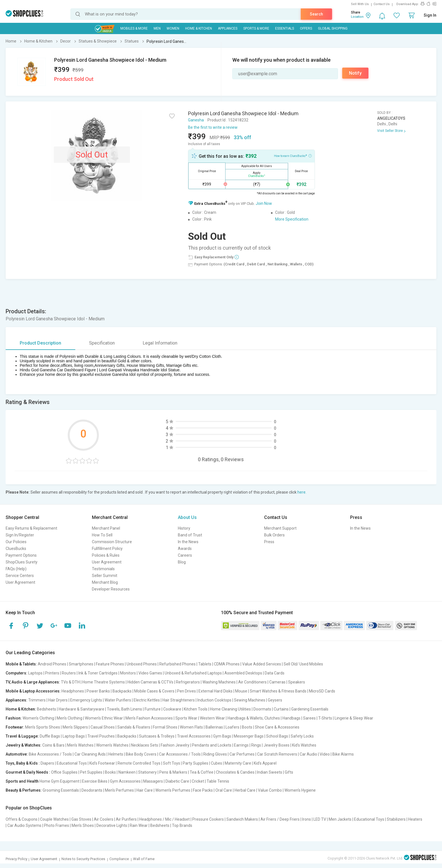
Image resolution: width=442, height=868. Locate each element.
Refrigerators (188, 682)
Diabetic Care (177, 781)
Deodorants (92, 790)
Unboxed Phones (142, 664)
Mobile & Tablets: (21, 664)
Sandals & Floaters (134, 727)
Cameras (277, 682)
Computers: (16, 673)
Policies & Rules (106, 555)
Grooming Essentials (61, 790)
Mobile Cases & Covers (154, 691)
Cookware (172, 709)
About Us (187, 517)
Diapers (47, 763)
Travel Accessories (194, 736)
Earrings (241, 745)
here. (302, 492)
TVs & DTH (70, 682)
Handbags (291, 718)
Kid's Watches (304, 745)
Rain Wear (139, 825)
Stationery (147, 772)
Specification (102, 343)
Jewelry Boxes (277, 745)
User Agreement (20, 582)
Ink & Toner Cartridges (98, 673)
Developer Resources (111, 589)
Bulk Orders (274, 535)
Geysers (275, 700)
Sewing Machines (250, 700)
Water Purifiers (118, 700)
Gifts (289, 772)
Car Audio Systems (24, 825)
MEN (157, 28)
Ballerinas (214, 727)
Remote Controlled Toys (139, 763)
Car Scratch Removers (277, 754)
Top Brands (182, 825)
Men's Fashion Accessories (149, 718)
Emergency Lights (86, 700)
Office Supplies (64, 772)
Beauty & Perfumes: (24, 790)
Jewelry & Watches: (24, 745)
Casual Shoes (103, 727)
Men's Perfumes (119, 790)
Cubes (216, 763)
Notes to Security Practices (83, 859)
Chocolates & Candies (235, 772)
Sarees (309, 718)
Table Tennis (218, 781)
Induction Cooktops (214, 700)
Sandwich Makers (242, 819)
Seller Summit (105, 576)
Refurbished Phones (177, 664)
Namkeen (127, 772)
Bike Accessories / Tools (50, 754)
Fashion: (14, 718)
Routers (69, 673)
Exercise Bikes (95, 781)
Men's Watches (80, 745)
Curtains (281, 709)
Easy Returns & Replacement (31, 528)
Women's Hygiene (300, 790)
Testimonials (103, 569)
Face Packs (203, 790)
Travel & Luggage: (22, 736)
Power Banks (98, 691)
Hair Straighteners (179, 700)
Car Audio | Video (315, 754)
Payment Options (21, 555)
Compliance (119, 859)
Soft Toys (172, 763)
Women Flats (191, 727)
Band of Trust (190, 535)
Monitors (128, 673)
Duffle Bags (50, 736)
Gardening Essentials (310, 709)
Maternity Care (238, 763)
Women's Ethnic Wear (104, 718)
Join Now (264, 203)
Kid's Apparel (265, 763)
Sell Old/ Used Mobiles (303, 664)
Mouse (241, 691)
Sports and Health (22, 781)
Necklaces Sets (145, 745)
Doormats (262, 709)
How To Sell (102, 535)
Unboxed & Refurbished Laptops (193, 673)
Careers (185, 555)
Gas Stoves (81, 819)
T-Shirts (325, 718)
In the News (188, 542)
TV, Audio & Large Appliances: (33, 682)
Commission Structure (112, 542)
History (184, 528)
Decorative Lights (112, 825)
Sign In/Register (20, 535)
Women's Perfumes (173, 790)
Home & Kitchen (199, 28)
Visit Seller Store (390, 131)
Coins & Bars (53, 745)
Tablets (205, 664)
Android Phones (52, 664)
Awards (185, 549)
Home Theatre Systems (104, 682)
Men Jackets (340, 819)
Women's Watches (112, 745)
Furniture (153, 709)
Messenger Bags (249, 736)
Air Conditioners (252, 682)
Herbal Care (245, 790)
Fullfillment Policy (107, 549)
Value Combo (270, 790)
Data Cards (275, 673)
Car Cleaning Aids (90, 754)
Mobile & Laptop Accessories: (33, 691)
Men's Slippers (75, 727)
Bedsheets (47, 709)
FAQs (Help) (16, 569)
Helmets (116, 754)
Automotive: (17, 754)
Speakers (297, 682)
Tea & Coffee (202, 772)
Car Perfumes (242, 754)
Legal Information (160, 343)
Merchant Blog (105, 582)
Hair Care (145, 790)
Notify (355, 73)
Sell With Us (360, 4)
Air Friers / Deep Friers (280, 819)
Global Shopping (333, 28)
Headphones (73, 691)
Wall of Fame (144, 859)
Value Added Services (262, 664)
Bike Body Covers (141, 754)
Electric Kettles (147, 700)
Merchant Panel (106, 528)
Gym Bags (222, 736)
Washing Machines (219, 682)
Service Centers (20, 576)
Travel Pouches (101, 736)
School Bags (277, 736)
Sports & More (256, 28)
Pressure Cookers (208, 819)
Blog (182, 562)
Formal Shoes (165, 727)
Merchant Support (280, 528)
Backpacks (122, 691)
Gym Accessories (125, 781)
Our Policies (16, 542)
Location (357, 17)
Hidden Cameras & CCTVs (150, 682)
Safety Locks (302, 736)
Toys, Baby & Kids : (23, 763)
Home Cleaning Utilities (230, 709)
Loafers (232, 727)
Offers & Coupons (22, 819)
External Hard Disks (216, 691)
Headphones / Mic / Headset (164, 819)
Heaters (415, 819)
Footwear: (15, 727)
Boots (247, 727)
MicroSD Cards (322, 691)
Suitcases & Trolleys (157, 736)
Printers (52, 673)
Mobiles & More (134, 28)
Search (316, 14)
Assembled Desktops (243, 673)
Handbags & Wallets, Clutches (254, 718)
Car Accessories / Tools (180, 754)
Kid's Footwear (102, 763)
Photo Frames (57, 825)
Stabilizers (396, 819)
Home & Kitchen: (21, 709)
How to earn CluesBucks (293, 156)
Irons (307, 819)
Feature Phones (110, 664)
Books (110, 772)
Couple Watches (54, 819)
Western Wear (212, 718)
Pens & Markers (173, 772)
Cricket (198, 781)
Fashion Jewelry (175, 745)
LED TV (320, 819)
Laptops (35, 673)
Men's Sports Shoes (43, 727)
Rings (256, 745)
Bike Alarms (343, 754)
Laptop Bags (74, 736)
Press (269, 542)
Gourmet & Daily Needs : (28, 772)
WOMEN (173, 28)
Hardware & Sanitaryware (81, 709)
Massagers (153, 781)
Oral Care (224, 790)
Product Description (40, 343)
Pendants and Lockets (212, 745)
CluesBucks (16, 549)
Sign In (430, 15)
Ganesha (196, 120)
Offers (306, 28)
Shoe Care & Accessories (277, 727)
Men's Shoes (83, 825)
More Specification (292, 219)
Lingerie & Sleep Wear (354, 718)
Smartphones (81, 664)
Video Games (150, 673)
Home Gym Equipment (59, 781)
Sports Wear (186, 718)
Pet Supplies (91, 772)
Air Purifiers (126, 819)
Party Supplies (195, 763)
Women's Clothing (38, 718)
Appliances (228, 28)
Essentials (285, 28)
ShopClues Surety (22, 562)
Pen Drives (186, 691)
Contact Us (382, 4)
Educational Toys (72, 763)
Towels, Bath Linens (124, 709)
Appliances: (16, 700)
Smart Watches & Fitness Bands (278, 691)
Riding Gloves (215, 754)
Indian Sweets (270, 772)
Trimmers (37, 700)
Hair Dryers (58, 700)
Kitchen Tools (196, 709)
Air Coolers (104, 819)
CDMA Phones (227, 664)
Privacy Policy (16, 859)
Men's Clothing (69, 718)
